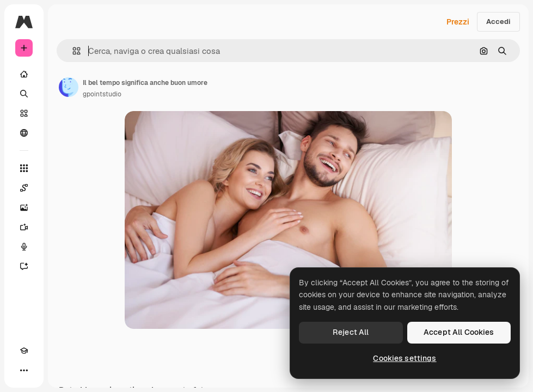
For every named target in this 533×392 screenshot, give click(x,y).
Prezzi (458, 22)
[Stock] (24, 113)
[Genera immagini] (24, 207)
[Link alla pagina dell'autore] (69, 87)
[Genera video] (24, 227)
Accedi (498, 22)
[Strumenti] (24, 168)
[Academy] (24, 351)
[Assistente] (24, 266)
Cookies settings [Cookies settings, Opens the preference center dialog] (405, 358)
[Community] (24, 133)
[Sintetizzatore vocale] (24, 247)
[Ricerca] (24, 94)
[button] (72, 51)
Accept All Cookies (459, 332)
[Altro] (24, 370)
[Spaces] (24, 188)
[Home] (24, 74)
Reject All (351, 332)
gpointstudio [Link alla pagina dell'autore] (102, 94)
